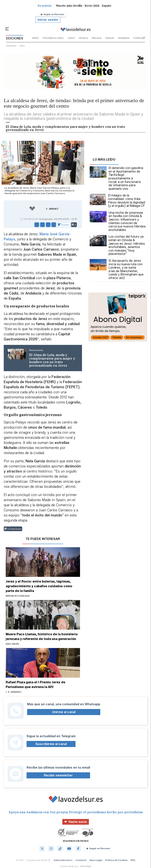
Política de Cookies (116, 860)
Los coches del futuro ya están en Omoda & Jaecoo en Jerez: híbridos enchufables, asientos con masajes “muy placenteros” (117, 245)
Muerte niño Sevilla (69, 6)
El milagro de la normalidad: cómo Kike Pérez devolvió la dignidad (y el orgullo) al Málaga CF (117, 201)
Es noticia (45, 6)
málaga (97, 38)
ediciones (11, 46)
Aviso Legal (96, 860)
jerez (35, 38)
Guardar (64, 225)
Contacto (81, 860)
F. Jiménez (52, 209)
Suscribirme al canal (51, 744)
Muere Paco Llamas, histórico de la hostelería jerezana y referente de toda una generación (42, 637)
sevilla (83, 38)
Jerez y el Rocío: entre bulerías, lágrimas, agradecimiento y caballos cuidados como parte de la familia (39, 586)
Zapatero (108, 6)
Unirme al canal (64, 712)
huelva (110, 38)
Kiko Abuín (12, 644)
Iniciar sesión (48, 20)
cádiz (71, 38)
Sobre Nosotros (63, 860)
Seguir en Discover (52, 14)
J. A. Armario (14, 692)
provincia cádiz (53, 38)
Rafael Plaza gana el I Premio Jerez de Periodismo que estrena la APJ (35, 685)
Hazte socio (76, 822)
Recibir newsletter (58, 775)
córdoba (139, 38)
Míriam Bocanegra (18, 596)
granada (124, 38)
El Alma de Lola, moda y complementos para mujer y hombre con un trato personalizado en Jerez (65, 128)
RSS (133, 860)
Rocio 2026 (92, 6)
